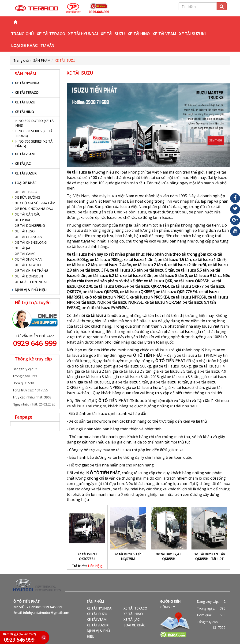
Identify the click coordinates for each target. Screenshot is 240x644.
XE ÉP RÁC (23, 220)
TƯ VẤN (47, 46)
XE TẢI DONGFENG (30, 225)
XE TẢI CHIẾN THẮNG (32, 271)
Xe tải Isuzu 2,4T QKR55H (169, 556)
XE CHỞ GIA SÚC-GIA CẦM (35, 203)
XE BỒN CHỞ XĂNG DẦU (34, 209)
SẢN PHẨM (42, 60)
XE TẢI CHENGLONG (31, 242)
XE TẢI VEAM (164, 34)
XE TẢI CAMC (25, 254)
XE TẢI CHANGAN (29, 237)
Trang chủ (22, 34)
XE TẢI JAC (23, 164)
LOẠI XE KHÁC (24, 46)
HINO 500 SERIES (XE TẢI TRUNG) (34, 133)
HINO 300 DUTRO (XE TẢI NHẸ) (35, 123)
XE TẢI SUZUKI (192, 34)
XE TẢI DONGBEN (29, 276)
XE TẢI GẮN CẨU (28, 214)
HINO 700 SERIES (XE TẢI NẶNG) (34, 144)
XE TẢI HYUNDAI (83, 34)
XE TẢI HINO (139, 34)
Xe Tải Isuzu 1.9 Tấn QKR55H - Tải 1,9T (210, 556)
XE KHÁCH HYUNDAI (31, 282)
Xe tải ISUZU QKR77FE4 (87, 556)
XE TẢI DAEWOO (28, 265)
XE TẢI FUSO (25, 231)
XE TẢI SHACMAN (29, 259)
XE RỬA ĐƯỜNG (28, 197)
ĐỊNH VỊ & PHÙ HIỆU (31, 290)
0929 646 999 (35, 343)
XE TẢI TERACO (51, 34)
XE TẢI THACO (26, 192)
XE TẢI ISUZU (113, 34)
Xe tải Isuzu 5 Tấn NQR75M (128, 556)
